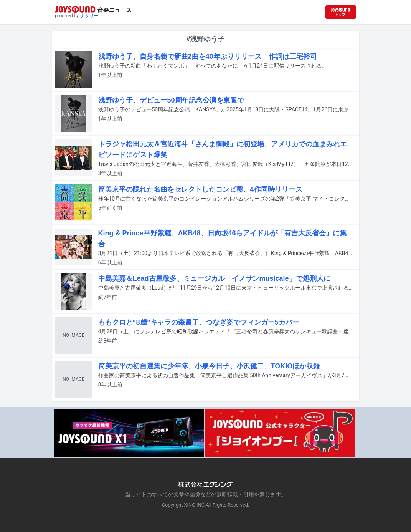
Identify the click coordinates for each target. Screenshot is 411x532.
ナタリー (89, 16)
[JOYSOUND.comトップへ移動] (341, 12)
